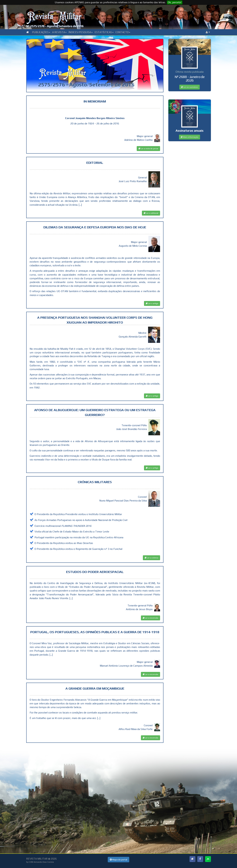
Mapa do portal (118, 860)
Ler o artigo (152, 303)
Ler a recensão (150, 618)
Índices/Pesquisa (81, 32)
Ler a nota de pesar (148, 149)
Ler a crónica (151, 558)
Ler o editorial (151, 213)
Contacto (123, 32)
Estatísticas (104, 32)
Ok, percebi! (175, 2)
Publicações (41, 32)
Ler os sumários (190, 87)
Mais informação (190, 137)
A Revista (59, 32)
